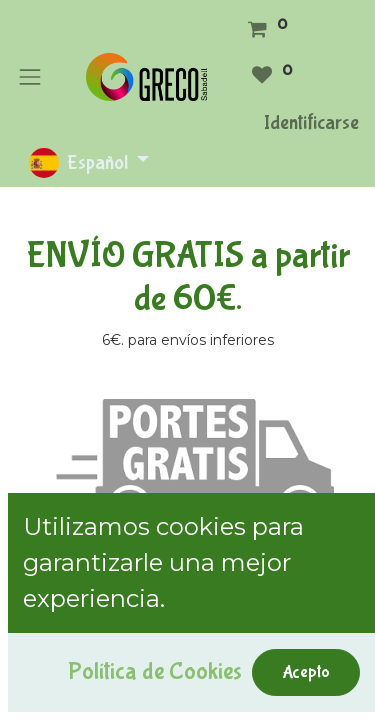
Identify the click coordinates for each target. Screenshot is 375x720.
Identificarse (311, 122)
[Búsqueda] (340, 597)
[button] (42, 640)
